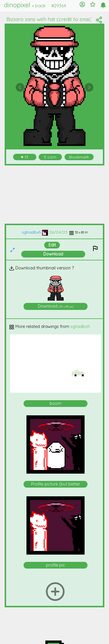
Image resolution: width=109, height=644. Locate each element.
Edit (52, 245)
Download (53, 254)
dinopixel (25, 5)
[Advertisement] (55, 195)
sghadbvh (35, 232)
